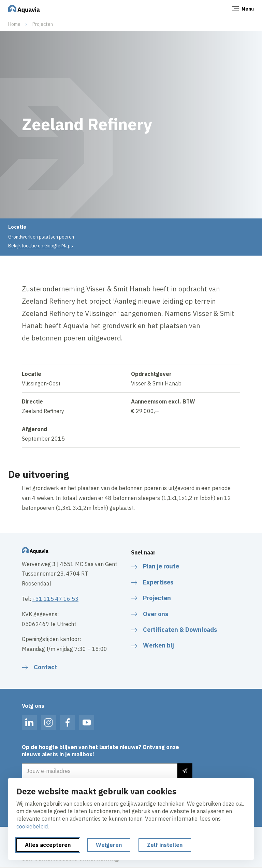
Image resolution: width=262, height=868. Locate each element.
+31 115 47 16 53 (55, 599)
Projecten (43, 24)
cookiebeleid (32, 826)
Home (14, 24)
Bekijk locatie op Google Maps (41, 246)
